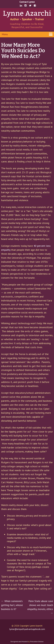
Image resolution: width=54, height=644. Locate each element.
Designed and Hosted (19, 642)
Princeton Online (37, 642)
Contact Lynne (27, 2)
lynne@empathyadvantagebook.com (27, 629)
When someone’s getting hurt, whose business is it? (12, 605)
